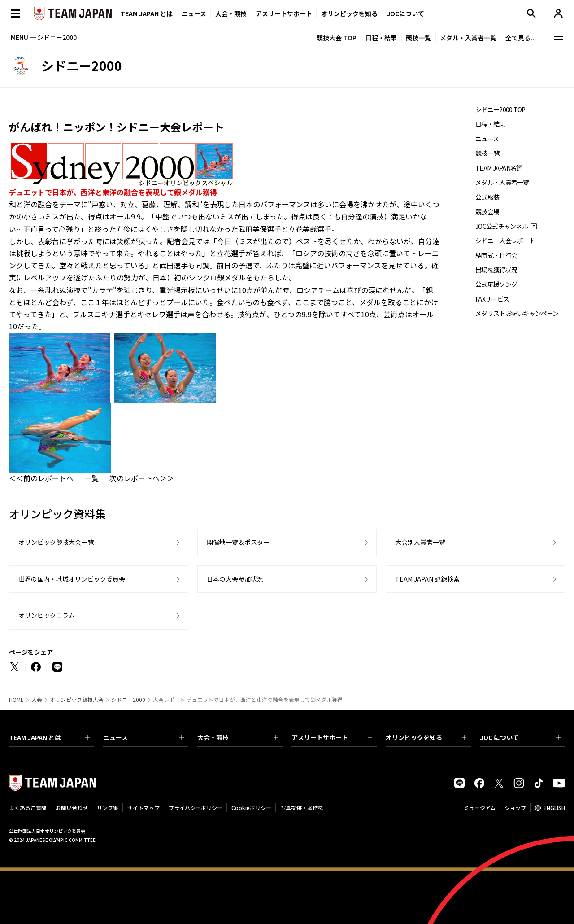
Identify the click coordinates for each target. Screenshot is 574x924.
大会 (37, 700)
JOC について (520, 737)
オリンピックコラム (47, 615)
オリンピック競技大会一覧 (56, 542)
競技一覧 (418, 38)
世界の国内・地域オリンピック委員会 (72, 579)
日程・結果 (381, 38)
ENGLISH (554, 808)
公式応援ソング (496, 284)
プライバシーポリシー (196, 808)
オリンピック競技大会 (77, 700)
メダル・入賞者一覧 (468, 38)
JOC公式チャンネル (502, 226)
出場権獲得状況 (496, 270)
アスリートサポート (284, 13)
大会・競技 (238, 737)
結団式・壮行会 (496, 256)
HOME (16, 700)
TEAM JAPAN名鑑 (499, 168)
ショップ (515, 808)
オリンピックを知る (349, 13)
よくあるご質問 (28, 808)
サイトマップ (143, 808)
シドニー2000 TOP (500, 110)
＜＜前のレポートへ (41, 478)
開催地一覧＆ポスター (238, 542)
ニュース (194, 13)
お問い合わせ (72, 808)
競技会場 (487, 212)
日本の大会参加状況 (235, 579)
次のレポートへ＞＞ (142, 478)
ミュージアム (480, 808)
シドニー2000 (128, 700)
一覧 (91, 478)
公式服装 (487, 197)
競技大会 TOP (337, 38)
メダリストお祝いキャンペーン (517, 313)
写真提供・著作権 (302, 808)
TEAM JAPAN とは (49, 737)
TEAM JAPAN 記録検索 (427, 579)
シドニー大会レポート (505, 241)
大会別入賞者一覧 (420, 542)
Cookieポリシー (251, 808)
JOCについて (405, 13)
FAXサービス (492, 299)
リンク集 (108, 808)
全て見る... (521, 38)
